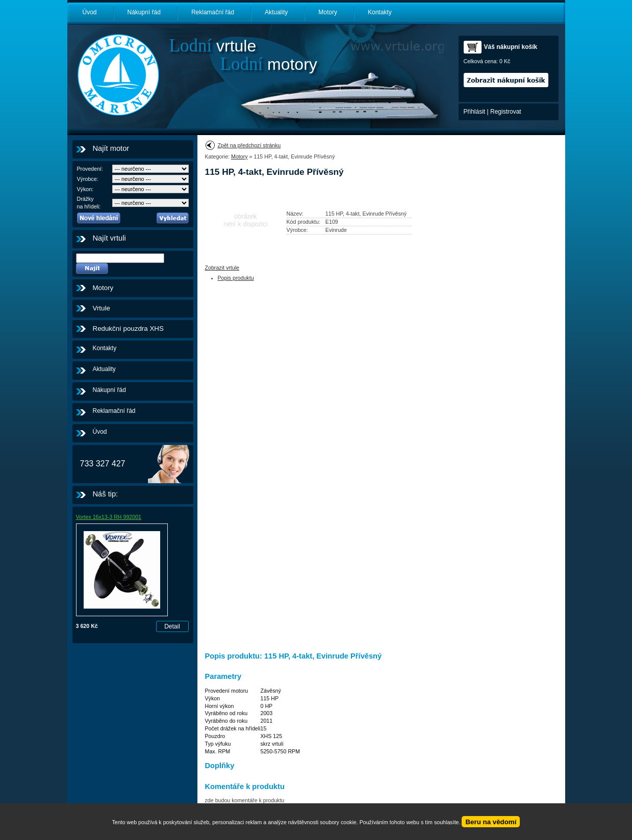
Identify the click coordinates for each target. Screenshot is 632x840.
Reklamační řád (213, 12)
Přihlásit (475, 112)
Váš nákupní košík (511, 47)
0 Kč (505, 61)
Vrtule (102, 308)
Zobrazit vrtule (222, 268)
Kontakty (380, 12)
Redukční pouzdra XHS (128, 329)
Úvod (90, 12)
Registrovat (506, 112)
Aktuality (276, 12)
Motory (328, 12)
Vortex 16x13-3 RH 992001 (109, 517)
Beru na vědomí (491, 822)
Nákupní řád (144, 12)
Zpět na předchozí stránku (249, 145)
